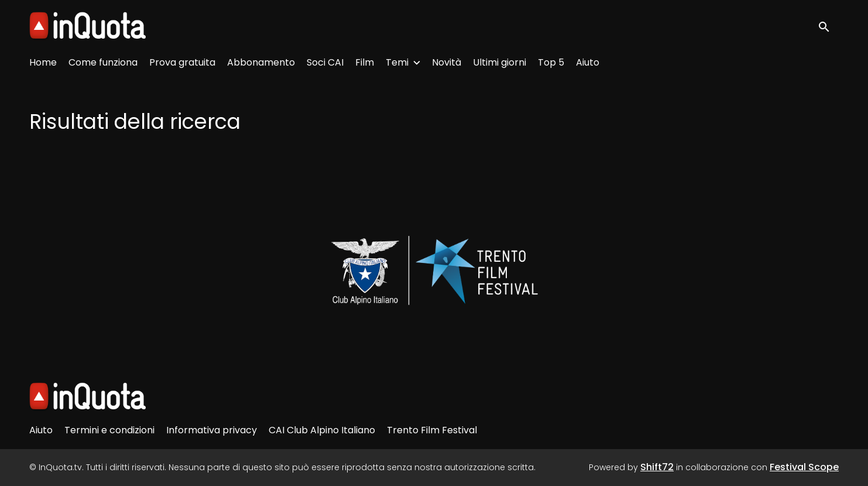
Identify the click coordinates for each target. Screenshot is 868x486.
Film (365, 62)
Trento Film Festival (432, 430)
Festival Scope (804, 467)
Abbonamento (261, 62)
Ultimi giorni (500, 62)
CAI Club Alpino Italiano (322, 430)
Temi (397, 62)
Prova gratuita (182, 62)
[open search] (828, 26)
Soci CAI (325, 62)
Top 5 (551, 62)
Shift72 (657, 467)
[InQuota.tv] (88, 397)
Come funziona (103, 62)
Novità (447, 62)
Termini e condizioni (109, 430)
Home (43, 62)
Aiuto (588, 62)
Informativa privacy (212, 430)
